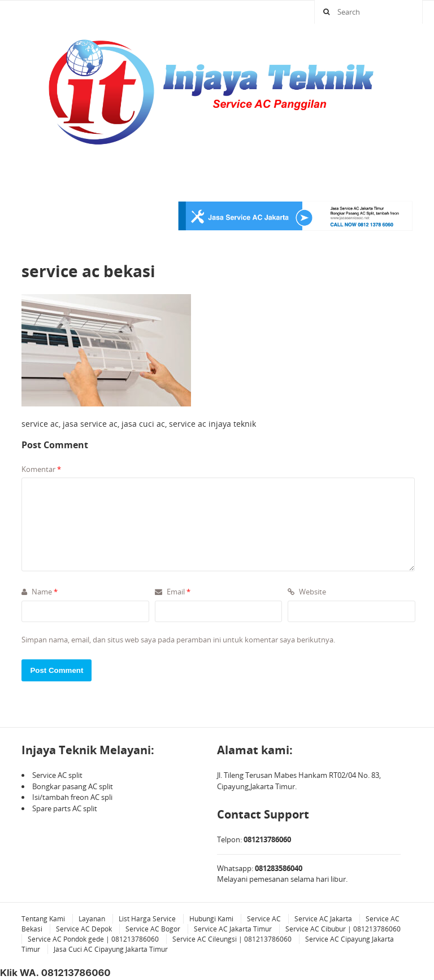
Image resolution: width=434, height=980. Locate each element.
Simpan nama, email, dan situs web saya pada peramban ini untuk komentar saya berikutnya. (178, 640)
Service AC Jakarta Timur (233, 929)
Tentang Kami (43, 919)
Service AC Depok (84, 929)
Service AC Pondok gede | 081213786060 (93, 939)
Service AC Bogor (153, 929)
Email (173, 592)
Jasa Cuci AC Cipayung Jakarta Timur (111, 949)
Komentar (41, 469)
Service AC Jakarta (323, 919)
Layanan (92, 919)
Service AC (264, 919)
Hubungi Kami (211, 919)
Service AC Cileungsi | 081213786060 (232, 939)
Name (40, 592)
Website (307, 592)
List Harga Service (147, 919)
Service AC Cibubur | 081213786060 (343, 929)
